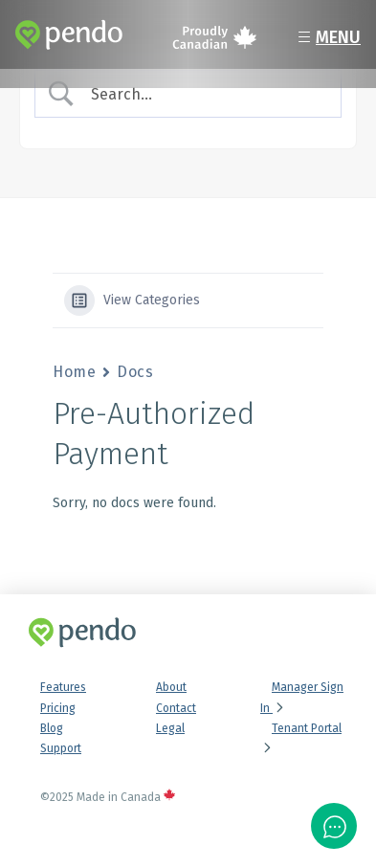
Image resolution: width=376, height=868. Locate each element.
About (171, 687)
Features (63, 687)
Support (61, 748)
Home (74, 372)
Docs (135, 372)
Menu (327, 37)
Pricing (58, 708)
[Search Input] (204, 94)
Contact (176, 708)
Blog (52, 728)
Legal (170, 728)
